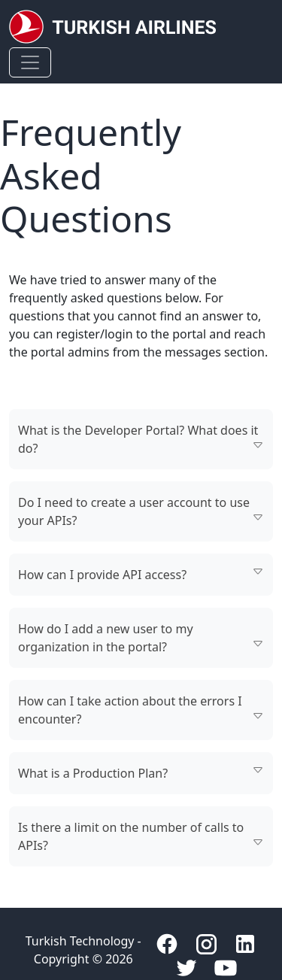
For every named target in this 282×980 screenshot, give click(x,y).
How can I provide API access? (102, 575)
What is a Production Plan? (93, 773)
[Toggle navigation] (30, 62)
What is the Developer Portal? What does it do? (138, 439)
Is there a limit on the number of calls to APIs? (131, 836)
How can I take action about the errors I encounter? (130, 710)
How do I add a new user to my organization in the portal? (106, 638)
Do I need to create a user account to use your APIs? (134, 511)
